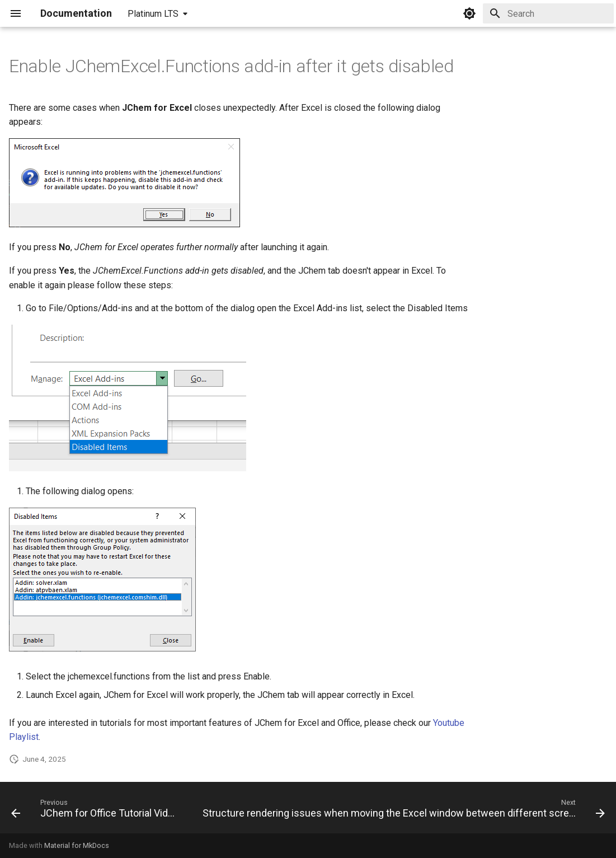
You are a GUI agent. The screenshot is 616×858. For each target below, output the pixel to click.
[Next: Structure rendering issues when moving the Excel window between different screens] (403, 811)
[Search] (548, 13)
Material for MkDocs (77, 845)
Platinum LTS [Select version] (153, 14)
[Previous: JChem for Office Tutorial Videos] (97, 811)
